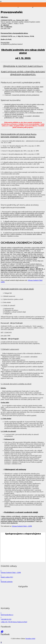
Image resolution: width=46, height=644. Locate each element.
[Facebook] (2, 632)
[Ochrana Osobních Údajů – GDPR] (23, 571)
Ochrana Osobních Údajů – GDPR (22, 526)
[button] (1, 642)
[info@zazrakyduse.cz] (23, 613)
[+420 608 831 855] (23, 618)
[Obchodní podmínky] (23, 580)
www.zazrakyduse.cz (38, 318)
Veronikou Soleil (30, 639)
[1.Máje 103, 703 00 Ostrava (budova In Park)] (23, 622)
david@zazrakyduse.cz (34, 180)
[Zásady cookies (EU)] (23, 575)
